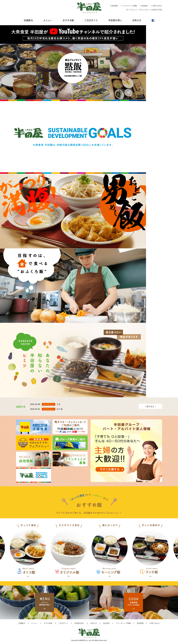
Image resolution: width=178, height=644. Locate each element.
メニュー (48, 20)
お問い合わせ (157, 6)
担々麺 (60, 409)
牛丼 (59, 404)
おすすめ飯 (68, 20)
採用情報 (114, 6)
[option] (110, 550)
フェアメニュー (49, 404)
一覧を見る (149, 406)
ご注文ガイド (91, 20)
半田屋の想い (115, 20)
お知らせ (137, 20)
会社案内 (145, 6)
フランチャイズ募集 (130, 6)
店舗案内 (28, 20)
